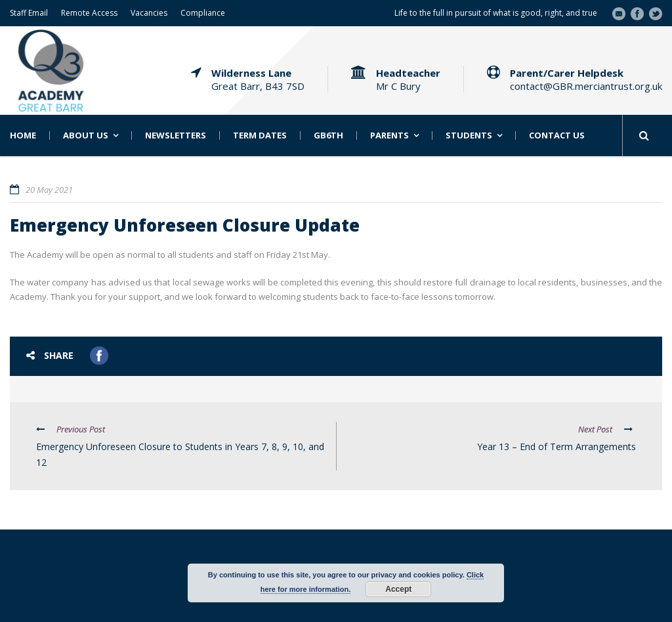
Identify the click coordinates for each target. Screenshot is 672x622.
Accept (398, 589)
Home (23, 135)
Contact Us (557, 135)
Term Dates (260, 135)
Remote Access (89, 13)
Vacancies (149, 13)
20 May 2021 (49, 190)
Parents (389, 135)
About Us (86, 135)
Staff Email (29, 13)
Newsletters (176, 135)
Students (469, 135)
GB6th (328, 135)
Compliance (203, 13)
